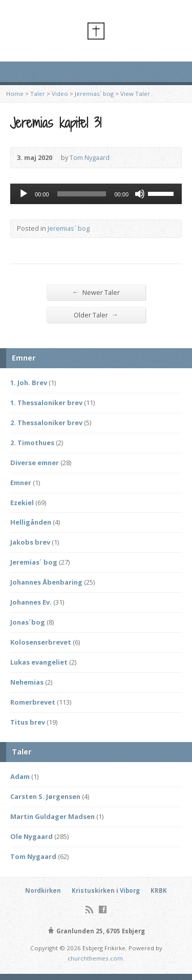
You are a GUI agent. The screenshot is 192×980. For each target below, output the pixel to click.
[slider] (82, 194)
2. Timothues (32, 443)
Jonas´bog (28, 622)
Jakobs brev (30, 542)
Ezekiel (22, 503)
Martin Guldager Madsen (52, 816)
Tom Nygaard (90, 157)
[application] (96, 194)
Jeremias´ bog (94, 94)
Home (15, 94)
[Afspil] (24, 194)
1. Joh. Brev (29, 383)
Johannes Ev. (31, 602)
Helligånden (31, 522)
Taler (38, 94)
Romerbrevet (33, 702)
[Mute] (140, 194)
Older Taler (96, 315)
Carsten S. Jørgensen (45, 796)
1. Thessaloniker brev (46, 403)
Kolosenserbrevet (41, 642)
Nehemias (27, 682)
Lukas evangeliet (39, 662)
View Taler (135, 94)
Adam (20, 776)
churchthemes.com (95, 958)
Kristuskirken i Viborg (106, 891)
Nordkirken (43, 891)
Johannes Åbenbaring (46, 582)
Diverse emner (35, 463)
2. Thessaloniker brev (46, 423)
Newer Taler (96, 292)
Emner (21, 483)
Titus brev (28, 722)
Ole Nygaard (31, 836)
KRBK (159, 891)
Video (60, 94)
